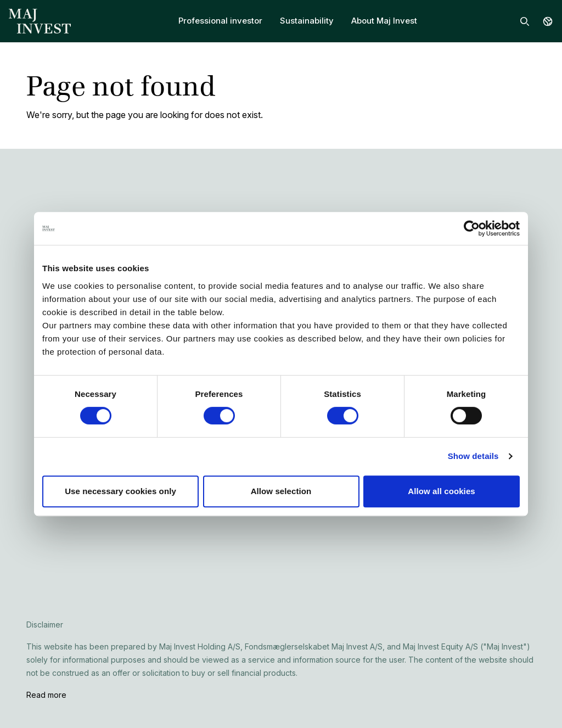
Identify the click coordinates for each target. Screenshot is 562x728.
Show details (473, 456)
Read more (46, 695)
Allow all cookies (442, 491)
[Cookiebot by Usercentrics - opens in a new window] (472, 228)
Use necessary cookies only (120, 491)
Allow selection (281, 491)
